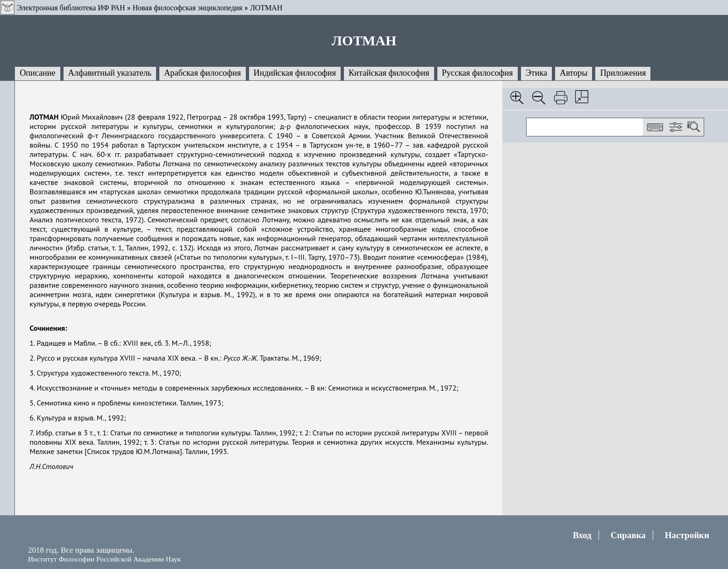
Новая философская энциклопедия (188, 8)
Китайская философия (389, 73)
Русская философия (478, 73)
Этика (536, 73)
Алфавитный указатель (110, 73)
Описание (38, 73)
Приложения (623, 73)
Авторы (574, 73)
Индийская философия (295, 73)
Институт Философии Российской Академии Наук (104, 559)
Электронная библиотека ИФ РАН (71, 8)
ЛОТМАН (266, 8)
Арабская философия (202, 73)
